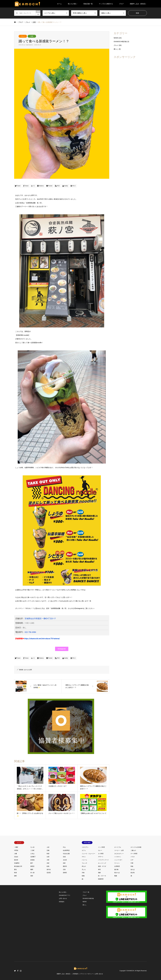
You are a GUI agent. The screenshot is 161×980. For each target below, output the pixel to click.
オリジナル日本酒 (136, 847)
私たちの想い (73, 4)
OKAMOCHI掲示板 (120, 42)
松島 (48, 866)
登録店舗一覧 (88, 4)
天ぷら (84, 870)
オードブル (118, 847)
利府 (48, 854)
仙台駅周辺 (66, 850)
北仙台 (16, 857)
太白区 (65, 860)
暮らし (116, 49)
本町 (64, 863)
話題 (32, 36)
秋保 (15, 873)
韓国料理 (101, 879)
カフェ (84, 850)
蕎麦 (116, 876)
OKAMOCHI (131, 971)
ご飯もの (133, 850)
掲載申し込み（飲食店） (138, 4)
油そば (133, 870)
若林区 (65, 873)
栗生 (15, 870)
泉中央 (49, 870)
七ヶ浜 (32, 847)
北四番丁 (33, 857)
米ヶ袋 (32, 873)
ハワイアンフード (103, 860)
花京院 (49, 873)
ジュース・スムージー (88, 854)
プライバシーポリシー (87, 974)
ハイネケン (118, 857)
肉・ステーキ (102, 876)
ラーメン (117, 863)
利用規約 (62, 902)
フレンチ (84, 863)
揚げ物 (116, 870)
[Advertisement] (130, 93)
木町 (48, 863)
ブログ (121, 4)
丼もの (84, 866)
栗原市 (65, 866)
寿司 (99, 870)
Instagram (21, 971)
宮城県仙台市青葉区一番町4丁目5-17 (40, 619)
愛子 (32, 863)
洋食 (83, 873)
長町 (32, 876)
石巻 (64, 870)
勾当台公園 (66, 854)
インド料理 (101, 847)
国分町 (16, 860)
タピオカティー (119, 854)
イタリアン (85, 847)
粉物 (83, 876)
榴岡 (32, 870)
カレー (100, 850)
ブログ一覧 (86, 892)
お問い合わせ (63, 898)
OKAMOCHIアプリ (65, 895)
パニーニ (84, 860)
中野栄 (16, 850)
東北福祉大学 (18, 866)
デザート (101, 857)
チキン (84, 857)
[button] (62, 649)
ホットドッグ (102, 863)
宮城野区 (17, 863)
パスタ (133, 857)
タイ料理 (101, 854)
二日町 (32, 850)
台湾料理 (117, 866)
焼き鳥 (133, 873)
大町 (48, 860)
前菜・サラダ (102, 866)
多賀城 (32, 860)
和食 (132, 866)
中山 (64, 847)
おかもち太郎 (28, 670)
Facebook (18, 971)
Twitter (15, 971)
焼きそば (117, 873)
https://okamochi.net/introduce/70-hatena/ (42, 639)
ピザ (132, 860)
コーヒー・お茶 (119, 850)
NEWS (116, 38)
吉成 (64, 857)
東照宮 (32, 866)
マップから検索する (106, 4)
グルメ (23, 36)
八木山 (32, 854)
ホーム (59, 4)
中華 (132, 863)
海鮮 (99, 873)
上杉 (48, 847)
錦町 (15, 876)
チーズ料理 (134, 854)
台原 (48, 857)
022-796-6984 (30, 632)
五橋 (48, 850)
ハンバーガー (118, 860)
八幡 (15, 854)
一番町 (16, 847)
